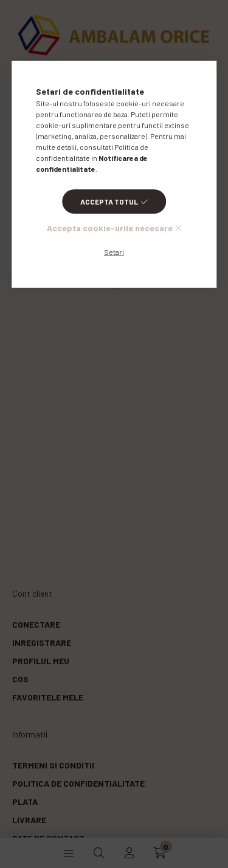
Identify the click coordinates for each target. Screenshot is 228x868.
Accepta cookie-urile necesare (110, 228)
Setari (114, 252)
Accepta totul (109, 202)
